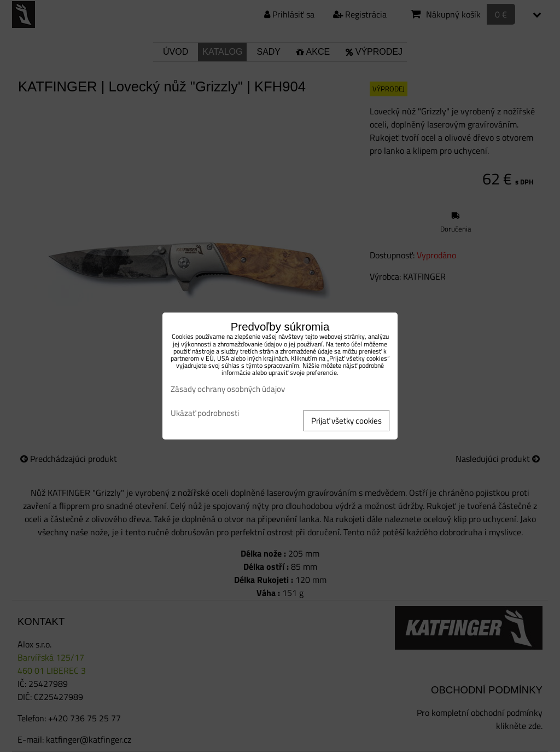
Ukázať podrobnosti (205, 413)
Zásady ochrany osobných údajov (228, 389)
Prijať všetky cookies (346, 421)
